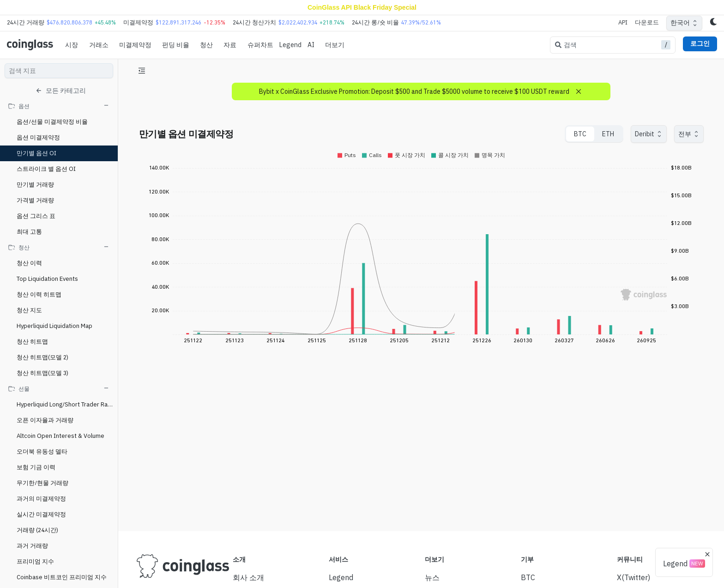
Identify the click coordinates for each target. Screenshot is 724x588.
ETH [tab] (608, 134)
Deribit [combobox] (645, 134)
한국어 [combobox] (680, 23)
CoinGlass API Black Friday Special (362, 7)
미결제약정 (135, 45)
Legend (290, 45)
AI (311, 45)
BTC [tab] (580, 134)
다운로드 (647, 22)
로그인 (700, 43)
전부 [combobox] (685, 134)
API (623, 22)
